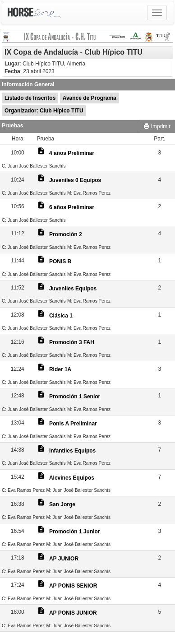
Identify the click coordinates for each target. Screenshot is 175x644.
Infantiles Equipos (72, 451)
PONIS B (60, 261)
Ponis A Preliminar (73, 424)
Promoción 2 (66, 234)
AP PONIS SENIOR (73, 586)
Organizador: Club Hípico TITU (44, 111)
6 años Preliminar (72, 207)
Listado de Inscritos (30, 98)
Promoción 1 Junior (75, 532)
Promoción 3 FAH (72, 342)
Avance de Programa (90, 98)
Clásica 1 (61, 316)
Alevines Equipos (72, 478)
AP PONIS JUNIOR (73, 613)
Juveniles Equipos (73, 289)
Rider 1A (60, 369)
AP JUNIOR (64, 559)
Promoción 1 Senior (75, 397)
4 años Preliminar (72, 153)
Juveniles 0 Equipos (75, 180)
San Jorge (62, 504)
